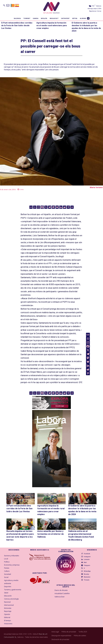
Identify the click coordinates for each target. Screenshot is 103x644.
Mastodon (86, 575)
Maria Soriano (96, 187)
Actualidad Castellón (62, 593)
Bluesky (86, 573)
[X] (46, 207)
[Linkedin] (61, 207)
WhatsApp (87, 570)
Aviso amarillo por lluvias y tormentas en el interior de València (51, 534)
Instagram (87, 556)
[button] (4, 5)
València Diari (60, 597)
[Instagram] (38, 207)
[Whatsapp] (35, 207)
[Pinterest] (68, 207)
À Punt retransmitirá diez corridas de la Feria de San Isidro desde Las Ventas (17, 25)
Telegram (86, 565)
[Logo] (51, 8)
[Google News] (31, 207)
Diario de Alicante (61, 590)
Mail (85, 562)
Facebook (86, 554)
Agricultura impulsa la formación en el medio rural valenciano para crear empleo (52, 25)
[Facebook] (42, 207)
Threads (86, 578)
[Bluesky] (57, 207)
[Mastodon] (53, 207)
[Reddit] (65, 207)
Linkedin (86, 559)
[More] (72, 207)
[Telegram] (50, 207)
